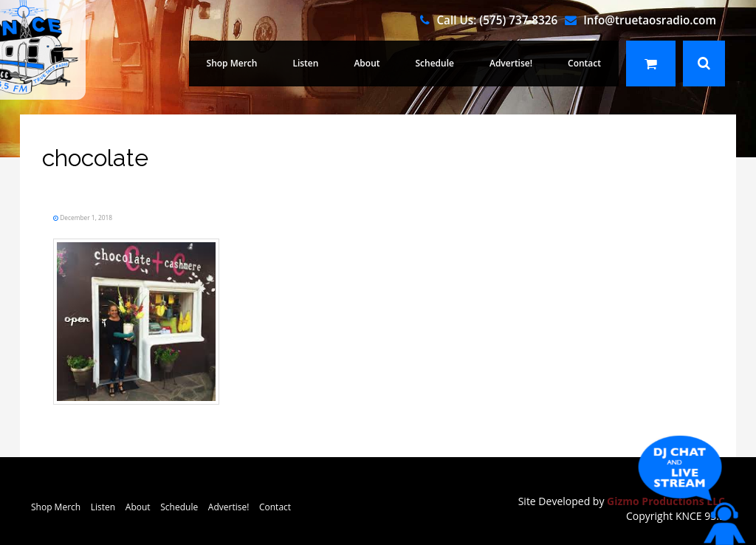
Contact (584, 63)
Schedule (435, 63)
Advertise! (511, 63)
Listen (305, 63)
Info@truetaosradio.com (650, 20)
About (367, 63)
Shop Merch (232, 63)
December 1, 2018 (85, 217)
